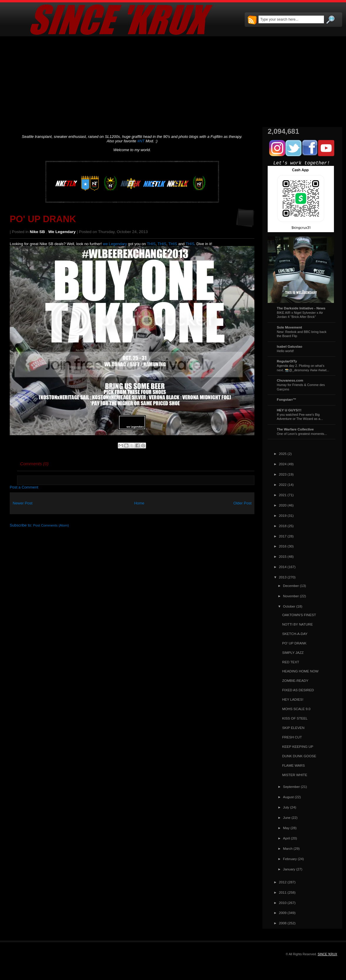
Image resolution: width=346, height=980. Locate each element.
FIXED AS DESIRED (298, 690)
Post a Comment (24, 487)
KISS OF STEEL (295, 718)
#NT (141, 141)
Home (139, 503)
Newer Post (23, 503)
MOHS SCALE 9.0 (296, 709)
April (286, 838)
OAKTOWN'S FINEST (299, 615)
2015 (283, 556)
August (288, 797)
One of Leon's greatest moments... (302, 434)
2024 (283, 464)
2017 (283, 536)
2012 (283, 882)
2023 (283, 474)
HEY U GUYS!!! (289, 410)
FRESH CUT (292, 737)
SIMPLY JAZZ (293, 652)
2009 (283, 913)
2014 (283, 567)
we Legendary (62, 232)
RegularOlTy (287, 361)
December (291, 586)
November (291, 596)
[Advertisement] (173, 82)
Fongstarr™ (287, 399)
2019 (283, 515)
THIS (151, 244)
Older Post (242, 503)
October (289, 606)
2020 (283, 505)
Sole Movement (289, 327)
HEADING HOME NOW (300, 671)
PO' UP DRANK (43, 219)
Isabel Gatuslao (289, 346)
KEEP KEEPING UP (298, 746)
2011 (283, 892)
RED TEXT (291, 662)
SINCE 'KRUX (327, 954)
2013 (283, 577)
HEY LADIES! (293, 699)
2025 (283, 454)
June (287, 818)
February (290, 859)
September (291, 787)
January (289, 869)
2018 (283, 526)
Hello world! (285, 351)
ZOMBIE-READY (295, 680)
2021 (283, 495)
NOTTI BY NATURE (297, 624)
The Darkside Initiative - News (301, 308)
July (286, 807)
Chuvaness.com (290, 380)
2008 (283, 923)
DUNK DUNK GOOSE (299, 756)
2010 (283, 903)
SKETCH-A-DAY (295, 634)
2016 (283, 546)
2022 (283, 485)
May (286, 828)
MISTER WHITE (295, 775)
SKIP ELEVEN (293, 728)
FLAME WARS (293, 765)
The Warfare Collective (295, 429)
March (288, 848)
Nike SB (37, 232)
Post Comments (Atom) (51, 525)
